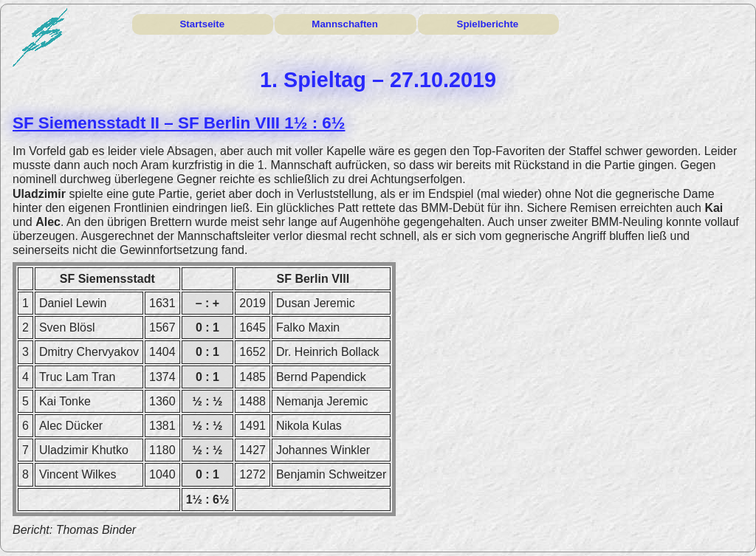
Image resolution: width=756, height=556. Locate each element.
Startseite (202, 24)
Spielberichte (488, 24)
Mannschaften (345, 24)
